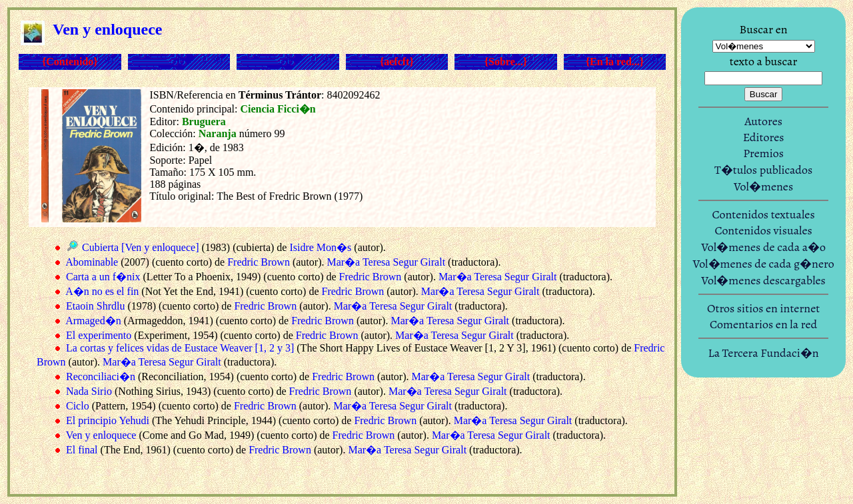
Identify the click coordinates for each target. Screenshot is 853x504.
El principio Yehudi (108, 420)
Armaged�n (93, 321)
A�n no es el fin (102, 291)
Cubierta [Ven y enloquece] (140, 247)
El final (82, 450)
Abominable (92, 262)
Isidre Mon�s (320, 247)
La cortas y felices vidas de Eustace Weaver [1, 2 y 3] (180, 348)
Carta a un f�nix (103, 277)
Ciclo (78, 406)
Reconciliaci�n (101, 377)
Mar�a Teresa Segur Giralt (386, 262)
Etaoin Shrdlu (95, 306)
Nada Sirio (89, 391)
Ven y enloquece (101, 435)
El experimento (99, 335)
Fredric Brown (259, 262)
